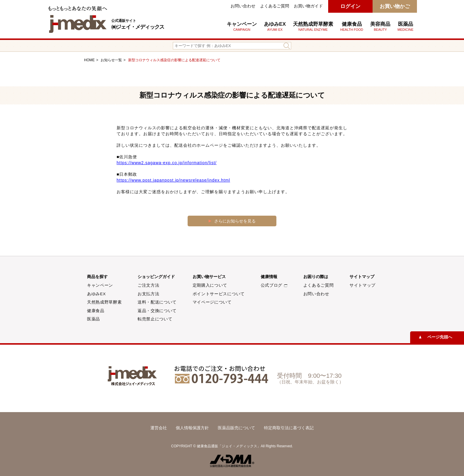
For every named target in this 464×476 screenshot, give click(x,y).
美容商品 (380, 26)
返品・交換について (157, 311)
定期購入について (210, 285)
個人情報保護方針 (192, 428)
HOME (89, 60)
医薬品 (405, 26)
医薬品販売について (236, 428)
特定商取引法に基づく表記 (289, 428)
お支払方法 (148, 294)
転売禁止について (155, 319)
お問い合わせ (243, 6)
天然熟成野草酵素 (313, 26)
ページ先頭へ (440, 337)
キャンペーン (242, 26)
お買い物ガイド (308, 6)
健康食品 (96, 311)
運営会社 (159, 428)
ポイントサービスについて (219, 294)
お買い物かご (395, 6)
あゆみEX (275, 26)
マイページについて (212, 302)
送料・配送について (157, 302)
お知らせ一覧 (111, 60)
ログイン (350, 6)
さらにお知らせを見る (235, 221)
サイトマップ (362, 285)
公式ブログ (274, 285)
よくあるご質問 (275, 6)
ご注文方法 (148, 285)
